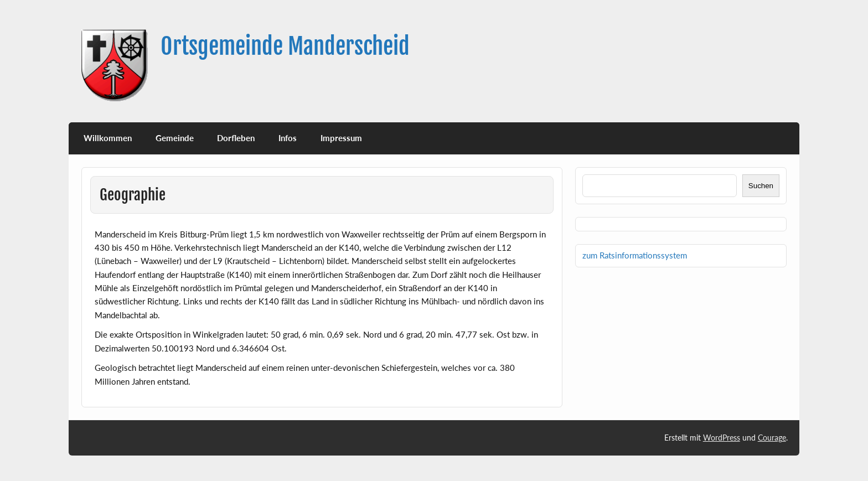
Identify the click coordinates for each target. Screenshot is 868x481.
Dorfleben (236, 138)
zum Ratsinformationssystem (635, 255)
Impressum (341, 138)
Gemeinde (175, 138)
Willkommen (108, 138)
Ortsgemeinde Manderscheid (285, 46)
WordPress (722, 438)
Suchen (761, 186)
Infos (288, 138)
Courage (772, 438)
